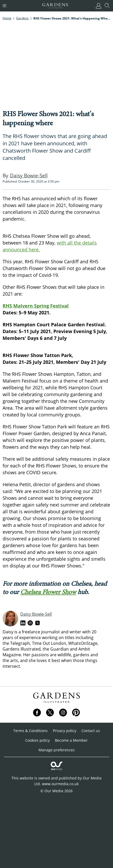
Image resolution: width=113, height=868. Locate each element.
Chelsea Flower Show (48, 592)
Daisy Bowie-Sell (36, 614)
